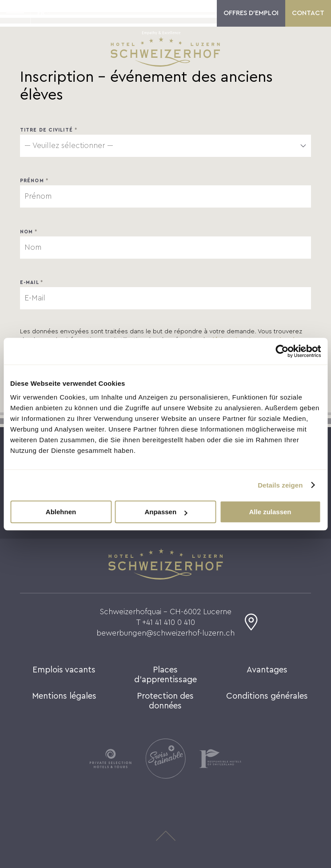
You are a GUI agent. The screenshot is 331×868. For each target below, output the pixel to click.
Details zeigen (280, 485)
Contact (308, 13)
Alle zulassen (270, 512)
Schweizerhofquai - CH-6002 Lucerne (166, 612)
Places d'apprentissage (165, 675)
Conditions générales (267, 696)
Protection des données (165, 701)
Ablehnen (61, 512)
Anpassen (166, 512)
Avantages (267, 670)
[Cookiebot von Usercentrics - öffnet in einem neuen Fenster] (282, 351)
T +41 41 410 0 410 (166, 622)
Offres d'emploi (251, 13)
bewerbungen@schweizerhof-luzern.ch (165, 633)
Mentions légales (64, 696)
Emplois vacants (64, 670)
